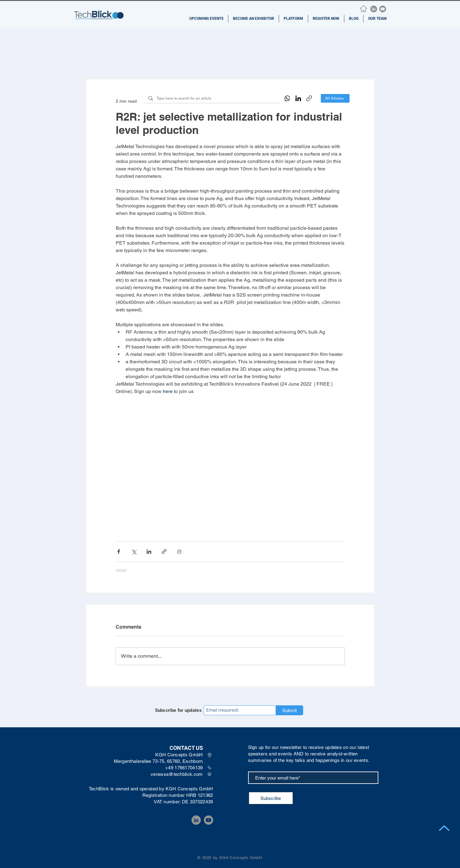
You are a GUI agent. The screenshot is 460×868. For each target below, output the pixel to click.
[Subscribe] (271, 798)
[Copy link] (309, 98)
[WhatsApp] (287, 98)
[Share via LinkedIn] (149, 552)
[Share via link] (164, 552)
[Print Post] (179, 552)
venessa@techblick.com (177, 774)
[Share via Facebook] (119, 552)
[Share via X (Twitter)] (134, 552)
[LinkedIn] (374, 9)
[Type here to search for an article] (211, 98)
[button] (206, 19)
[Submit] (290, 710)
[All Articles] (335, 98)
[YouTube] (383, 9)
